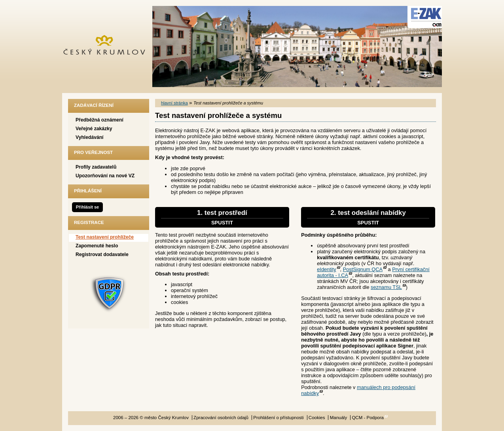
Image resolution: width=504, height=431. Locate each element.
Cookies (317, 418)
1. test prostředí (222, 217)
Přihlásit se (87, 207)
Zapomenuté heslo (97, 246)
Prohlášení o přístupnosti (278, 418)
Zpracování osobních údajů (221, 418)
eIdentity (326, 269)
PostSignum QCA (363, 269)
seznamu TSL (386, 287)
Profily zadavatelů (96, 167)
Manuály (339, 418)
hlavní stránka (174, 103)
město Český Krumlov (109, 47)
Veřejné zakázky (94, 129)
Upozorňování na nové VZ (105, 176)
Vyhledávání (90, 137)
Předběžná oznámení (99, 120)
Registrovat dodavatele (102, 254)
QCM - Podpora (368, 418)
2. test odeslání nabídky (368, 217)
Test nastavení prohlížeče (105, 237)
